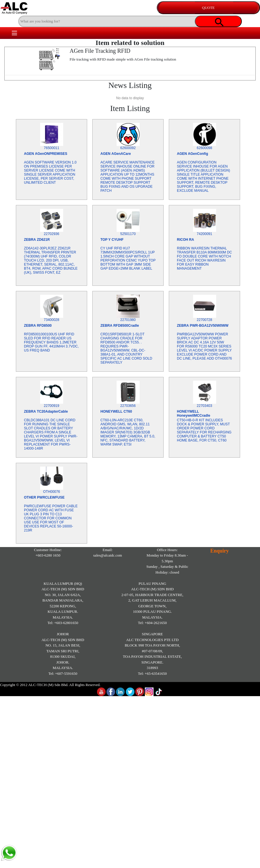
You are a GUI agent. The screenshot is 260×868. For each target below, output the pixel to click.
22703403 (204, 406)
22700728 (204, 320)
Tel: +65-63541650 (152, 673)
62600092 (128, 148)
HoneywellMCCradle (193, 416)
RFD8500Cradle (126, 326)
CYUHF (118, 240)
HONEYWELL (112, 412)
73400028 (52, 320)
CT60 (128, 412)
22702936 (52, 234)
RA (191, 240)
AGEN (29, 154)
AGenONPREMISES (51, 154)
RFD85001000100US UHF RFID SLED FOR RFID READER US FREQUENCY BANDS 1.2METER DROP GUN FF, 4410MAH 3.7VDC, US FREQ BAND (51, 342)
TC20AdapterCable (52, 412)
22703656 (128, 406)
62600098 (204, 148)
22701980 (128, 320)
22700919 (52, 406)
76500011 (52, 148)
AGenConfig (198, 154)
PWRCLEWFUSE (51, 497)
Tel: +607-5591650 (63, 673)
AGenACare (121, 154)
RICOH (183, 240)
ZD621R (43, 240)
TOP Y (105, 240)
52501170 (128, 234)
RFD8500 (44, 326)
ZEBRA (30, 240)
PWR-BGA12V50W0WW (209, 326)
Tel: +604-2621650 (152, 623)
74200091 (204, 234)
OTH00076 (52, 492)
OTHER (30, 497)
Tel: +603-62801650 (63, 623)
